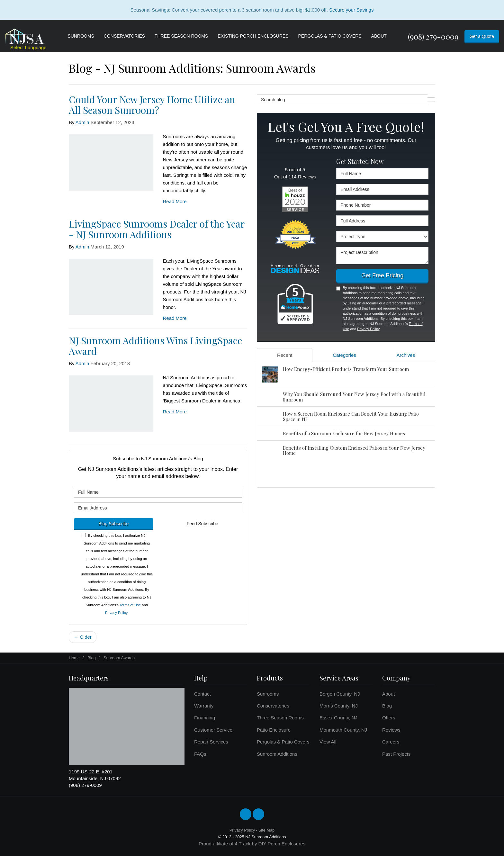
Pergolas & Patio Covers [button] (330, 36)
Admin (82, 122)
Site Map (266, 830)
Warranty (204, 706)
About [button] (379, 36)
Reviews (391, 730)
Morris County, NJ (339, 706)
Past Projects (396, 754)
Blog (387, 706)
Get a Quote (482, 36)
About (388, 694)
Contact (203, 694)
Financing (205, 718)
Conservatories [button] (124, 36)
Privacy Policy (116, 613)
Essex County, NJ (338, 718)
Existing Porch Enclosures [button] (253, 36)
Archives (406, 355)
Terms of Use (130, 605)
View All (328, 742)
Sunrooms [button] (81, 36)
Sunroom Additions (277, 754)
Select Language (28, 47)
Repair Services (211, 742)
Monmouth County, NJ (343, 730)
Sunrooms (268, 694)
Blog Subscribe (113, 524)
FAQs (200, 754)
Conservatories (273, 706)
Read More (175, 201)
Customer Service (213, 730)
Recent (285, 355)
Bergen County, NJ (340, 694)
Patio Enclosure (274, 730)
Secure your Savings (351, 10)
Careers (391, 742)
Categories (344, 355)
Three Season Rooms (280, 718)
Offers (389, 718)
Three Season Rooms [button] (181, 36)
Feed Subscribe (203, 524)
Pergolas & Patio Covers (283, 742)
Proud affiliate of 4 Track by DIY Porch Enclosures (252, 844)
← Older (83, 637)
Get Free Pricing (382, 275)
